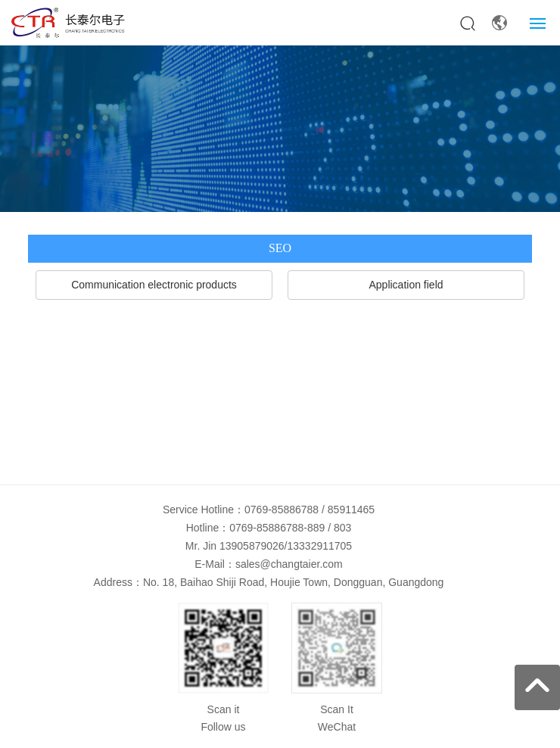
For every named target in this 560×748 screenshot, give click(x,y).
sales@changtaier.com (289, 564)
